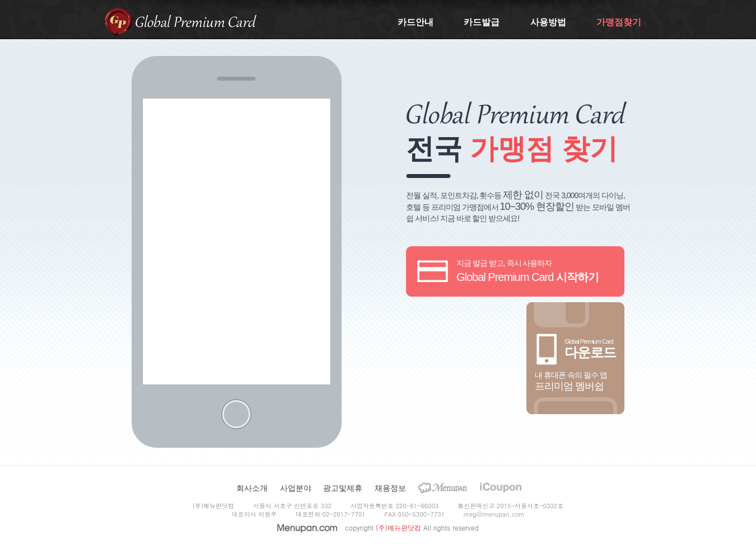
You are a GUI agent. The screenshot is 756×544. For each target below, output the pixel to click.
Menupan (443, 488)
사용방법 (548, 22)
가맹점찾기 (619, 22)
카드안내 (416, 22)
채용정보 (390, 488)
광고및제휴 (343, 488)
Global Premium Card (196, 21)
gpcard (118, 21)
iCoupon (501, 488)
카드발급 (482, 22)
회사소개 (252, 488)
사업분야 (296, 488)
